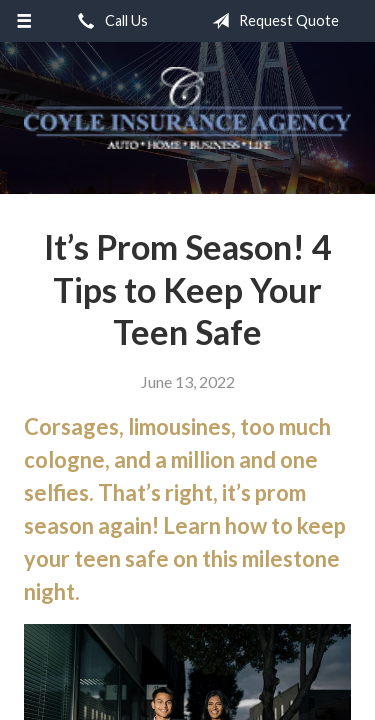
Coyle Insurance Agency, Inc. (187, 108)
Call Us (109, 21)
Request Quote (271, 21)
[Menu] (24, 21)
